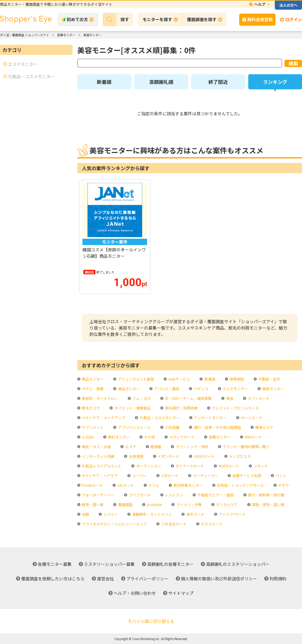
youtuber (154, 504)
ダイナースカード (189, 466)
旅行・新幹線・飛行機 (266, 495)
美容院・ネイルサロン (100, 398)
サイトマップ (181, 593)
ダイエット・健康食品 (132, 408)
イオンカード (168, 456)
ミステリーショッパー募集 (109, 564)
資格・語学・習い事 (268, 504)
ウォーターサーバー (98, 495)
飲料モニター (119, 437)
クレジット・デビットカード (235, 408)
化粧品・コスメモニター (159, 418)
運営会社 (105, 579)
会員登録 (136, 456)
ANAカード (253, 437)
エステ (130, 446)
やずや (283, 485)
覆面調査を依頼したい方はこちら (53, 579)
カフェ (153, 485)
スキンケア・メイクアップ (103, 418)
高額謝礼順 (161, 82)
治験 (85, 514)
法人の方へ (288, 5)
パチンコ (201, 389)
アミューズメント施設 (136, 379)
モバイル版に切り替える (151, 621)
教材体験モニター (188, 485)
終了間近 (218, 82)
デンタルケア (226, 504)
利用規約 (278, 579)
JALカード (125, 485)
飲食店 (209, 379)
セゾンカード (258, 398)
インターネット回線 (98, 456)
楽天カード (195, 514)
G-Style (87, 437)
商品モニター (92, 379)
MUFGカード (228, 466)
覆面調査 (125, 504)
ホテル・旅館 (92, 389)
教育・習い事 (92, 504)
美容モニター (273, 389)
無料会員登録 (260, 19)
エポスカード (211, 524)
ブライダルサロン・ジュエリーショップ (114, 524)
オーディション (148, 466)
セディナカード (182, 437)
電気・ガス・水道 (96, 446)
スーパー (139, 475)
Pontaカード (92, 485)
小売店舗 (172, 427)
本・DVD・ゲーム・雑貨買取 (188, 398)
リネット (260, 466)
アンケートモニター (210, 418)
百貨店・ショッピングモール (240, 485)
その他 (149, 437)
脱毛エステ (90, 408)
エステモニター (235, 389)
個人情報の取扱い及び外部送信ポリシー (219, 579)
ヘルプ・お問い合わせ (135, 593)
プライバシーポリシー (147, 579)
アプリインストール (134, 427)
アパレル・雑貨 (166, 389)
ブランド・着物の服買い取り (246, 446)
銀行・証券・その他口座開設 (217, 427)
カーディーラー (205, 475)
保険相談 (236, 379)
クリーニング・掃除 (192, 446)
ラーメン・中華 (189, 504)
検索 (293, 63)
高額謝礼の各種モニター (170, 564)
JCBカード (169, 475)
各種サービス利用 (246, 475)
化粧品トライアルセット (101, 466)
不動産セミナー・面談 (215, 495)
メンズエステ (239, 456)
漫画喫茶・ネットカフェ (151, 514)
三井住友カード (173, 524)
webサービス (179, 379)
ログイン (294, 19)
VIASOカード (204, 456)
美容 (229, 398)
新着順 (104, 82)
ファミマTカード (232, 514)
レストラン (173, 495)
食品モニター (129, 389)
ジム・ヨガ (141, 398)
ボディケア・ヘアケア (99, 475)
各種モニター (219, 437)
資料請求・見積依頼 (181, 408)
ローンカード (251, 418)
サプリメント (92, 427)
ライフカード (139, 495)
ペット (280, 475)
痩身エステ (264, 427)
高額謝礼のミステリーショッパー (238, 564)
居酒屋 (155, 446)
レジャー (110, 514)
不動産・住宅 (269, 379)
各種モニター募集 (55, 564)
